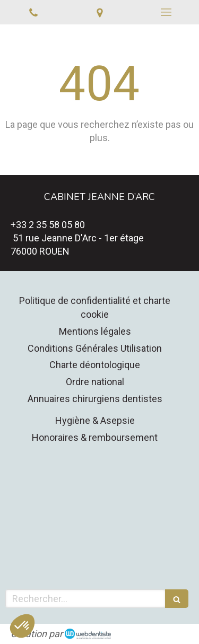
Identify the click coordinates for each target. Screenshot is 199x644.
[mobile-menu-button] (166, 12)
